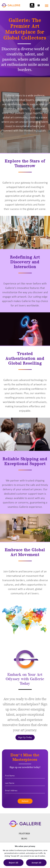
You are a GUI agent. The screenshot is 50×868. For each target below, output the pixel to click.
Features (24, 834)
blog (24, 839)
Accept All (36, 863)
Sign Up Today (25, 737)
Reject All (13, 863)
